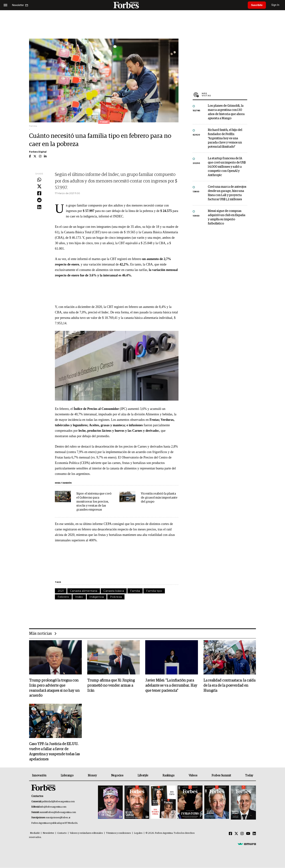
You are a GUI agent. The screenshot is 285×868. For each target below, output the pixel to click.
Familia (135, 591)
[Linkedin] (254, 834)
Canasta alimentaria (84, 591)
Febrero (63, 597)
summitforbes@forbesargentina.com (58, 813)
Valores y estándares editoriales (86, 833)
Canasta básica (114, 591)
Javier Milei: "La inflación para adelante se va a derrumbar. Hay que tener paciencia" (171, 686)
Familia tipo (154, 591)
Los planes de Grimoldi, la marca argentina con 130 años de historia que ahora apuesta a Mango (226, 112)
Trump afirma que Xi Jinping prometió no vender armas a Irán (111, 686)
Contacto (62, 833)
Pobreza (116, 597)
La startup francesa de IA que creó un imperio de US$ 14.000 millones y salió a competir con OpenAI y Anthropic (227, 167)
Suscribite (257, 5)
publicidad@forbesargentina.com (58, 802)
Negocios (117, 776)
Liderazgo (67, 776)
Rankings (168, 776)
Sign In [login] (276, 5)
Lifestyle (143, 776)
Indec (79, 597)
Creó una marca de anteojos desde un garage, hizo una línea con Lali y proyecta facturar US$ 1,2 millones (227, 193)
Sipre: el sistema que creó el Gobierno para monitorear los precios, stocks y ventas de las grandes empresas (94, 502)
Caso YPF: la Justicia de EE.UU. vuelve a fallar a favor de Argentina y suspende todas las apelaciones (54, 752)
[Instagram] (242, 834)
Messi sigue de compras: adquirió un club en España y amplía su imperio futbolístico (226, 217)
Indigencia (97, 597)
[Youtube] (248, 834)
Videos (193, 776)
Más (224, 95)
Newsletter (48, 833)
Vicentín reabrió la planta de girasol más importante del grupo (159, 498)
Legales (138, 833)
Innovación (39, 776)
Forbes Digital (38, 152)
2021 (61, 591)
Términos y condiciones (118, 833)
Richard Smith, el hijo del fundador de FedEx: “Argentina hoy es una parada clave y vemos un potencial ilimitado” (225, 138)
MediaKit (35, 833)
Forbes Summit (221, 776)
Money (92, 776)
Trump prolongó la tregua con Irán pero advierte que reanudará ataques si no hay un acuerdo (54, 688)
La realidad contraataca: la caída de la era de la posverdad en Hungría (229, 686)
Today (249, 776)
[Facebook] (230, 834)
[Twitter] (236, 834)
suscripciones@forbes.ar (58, 818)
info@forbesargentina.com (53, 807)
